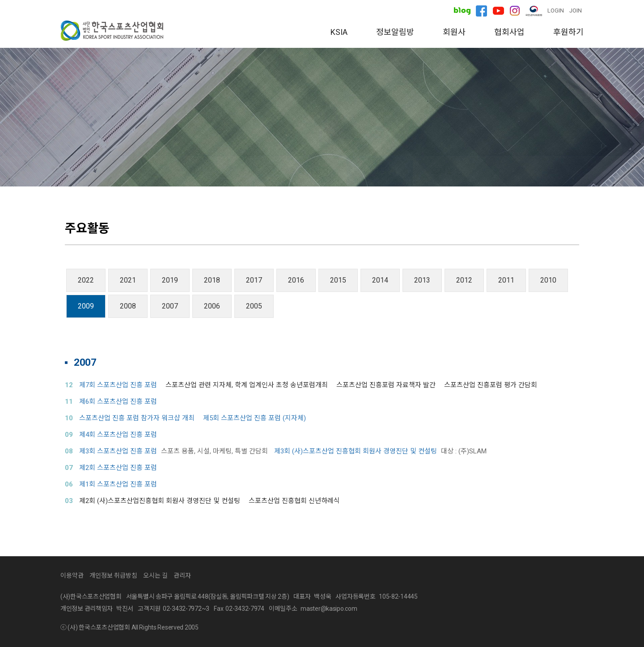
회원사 (454, 32)
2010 (548, 280)
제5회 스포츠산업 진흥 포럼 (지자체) (254, 418)
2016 (296, 280)
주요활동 (380, 171)
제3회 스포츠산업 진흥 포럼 (118, 451)
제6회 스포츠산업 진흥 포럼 (118, 402)
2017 (254, 280)
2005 (254, 306)
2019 (170, 280)
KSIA (339, 32)
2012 (464, 280)
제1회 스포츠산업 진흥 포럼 (118, 484)
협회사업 (509, 32)
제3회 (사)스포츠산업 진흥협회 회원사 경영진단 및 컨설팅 (356, 451)
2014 (380, 280)
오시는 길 (447, 171)
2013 (422, 280)
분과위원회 (310, 171)
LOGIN (556, 11)
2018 (212, 280)
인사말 (193, 171)
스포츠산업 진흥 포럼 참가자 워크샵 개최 (137, 418)
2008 (128, 306)
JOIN (576, 11)
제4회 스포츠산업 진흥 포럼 (118, 435)
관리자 (182, 575)
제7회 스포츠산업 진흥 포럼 (118, 385)
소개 (247, 171)
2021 (128, 280)
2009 (86, 306)
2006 (212, 306)
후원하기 (568, 32)
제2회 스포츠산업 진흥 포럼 (118, 468)
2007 (170, 306)
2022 (86, 280)
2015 (338, 280)
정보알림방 (395, 32)
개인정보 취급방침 (113, 575)
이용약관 (72, 575)
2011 (506, 280)
